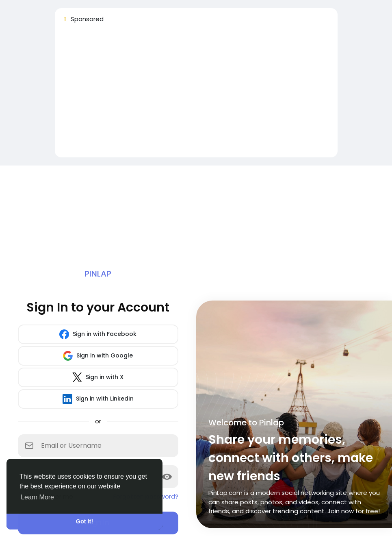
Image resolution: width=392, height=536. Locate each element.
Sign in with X (98, 377)
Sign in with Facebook (98, 334)
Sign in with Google (98, 356)
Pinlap (98, 274)
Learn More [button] (37, 497)
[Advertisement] (196, 94)
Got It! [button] (84, 521)
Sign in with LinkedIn (98, 399)
